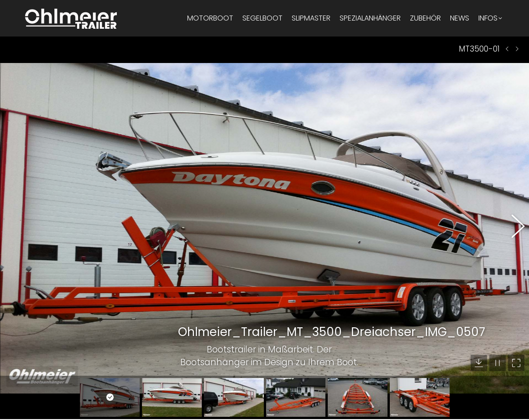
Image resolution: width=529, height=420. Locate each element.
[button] (513, 212)
